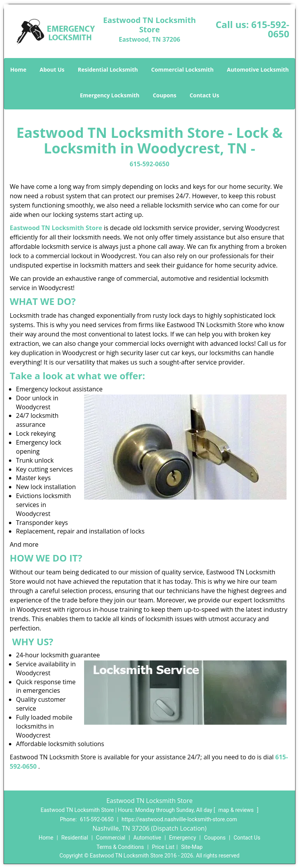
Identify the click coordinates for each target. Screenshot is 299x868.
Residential (75, 838)
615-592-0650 (270, 29)
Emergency (182, 838)
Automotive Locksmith (258, 70)
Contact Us (204, 95)
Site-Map (192, 847)
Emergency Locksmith (110, 95)
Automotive (147, 838)
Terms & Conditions (120, 847)
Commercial (111, 838)
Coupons (164, 95)
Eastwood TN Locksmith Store (56, 228)
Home (18, 70)
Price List (163, 847)
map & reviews (237, 810)
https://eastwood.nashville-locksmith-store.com (179, 819)
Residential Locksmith (108, 70)
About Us (52, 70)
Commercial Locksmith (182, 70)
